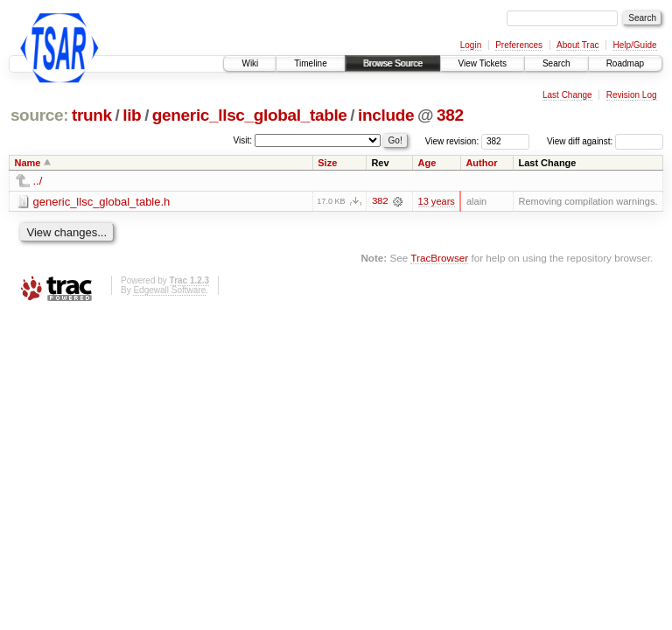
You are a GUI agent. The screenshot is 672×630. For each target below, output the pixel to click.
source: (39, 115)
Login (471, 45)
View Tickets (483, 63)
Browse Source (393, 63)
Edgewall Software (169, 290)
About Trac (577, 45)
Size (327, 163)
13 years (437, 201)
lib (132, 115)
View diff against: (605, 141)
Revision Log (632, 95)
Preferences (519, 45)
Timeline (310, 63)
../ (38, 181)
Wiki (250, 63)
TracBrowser (439, 258)
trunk (92, 115)
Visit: (243, 140)
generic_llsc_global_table (250, 115)
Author (481, 163)
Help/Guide (634, 45)
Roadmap (625, 63)
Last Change (567, 95)
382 (450, 115)
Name (28, 163)
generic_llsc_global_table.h (102, 202)
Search (556, 63)
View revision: (452, 141)
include (386, 115)
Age (427, 163)
